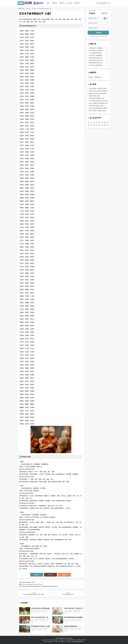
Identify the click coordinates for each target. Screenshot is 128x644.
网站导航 (58, 638)
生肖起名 (69, 3)
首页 (48, 3)
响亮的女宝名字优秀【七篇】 (95, 63)
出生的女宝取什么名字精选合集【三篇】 (40, 608)
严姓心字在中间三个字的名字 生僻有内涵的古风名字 (73, 608)
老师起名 (64, 575)
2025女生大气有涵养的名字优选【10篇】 (95, 56)
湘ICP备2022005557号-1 (81, 640)
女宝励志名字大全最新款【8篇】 (95, 48)
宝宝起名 (54, 3)
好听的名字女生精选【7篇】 (96, 98)
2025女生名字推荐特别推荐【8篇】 (95, 66)
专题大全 (66, 638)
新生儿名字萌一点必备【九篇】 (97, 111)
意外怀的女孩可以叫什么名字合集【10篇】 (95, 58)
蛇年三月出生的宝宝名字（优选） (40, 617)
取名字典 (77, 3)
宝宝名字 (91, 77)
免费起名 (37, 575)
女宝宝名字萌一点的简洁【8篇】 (97, 89)
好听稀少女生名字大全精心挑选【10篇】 (98, 93)
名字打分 (62, 3)
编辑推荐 (93, 72)
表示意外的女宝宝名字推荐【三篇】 (95, 61)
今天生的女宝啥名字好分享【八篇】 (98, 101)
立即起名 (99, 33)
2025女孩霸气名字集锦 (94, 53)
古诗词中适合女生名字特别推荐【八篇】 (98, 91)
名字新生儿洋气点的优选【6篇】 (95, 51)
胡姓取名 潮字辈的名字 (71, 626)
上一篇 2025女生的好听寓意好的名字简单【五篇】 (34, 594)
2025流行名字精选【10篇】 (96, 106)
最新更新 (62, 638)
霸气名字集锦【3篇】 (94, 96)
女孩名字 (34, 9)
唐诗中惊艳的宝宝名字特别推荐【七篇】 (73, 617)
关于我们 (70, 638)
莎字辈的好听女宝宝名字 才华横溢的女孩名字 (40, 626)
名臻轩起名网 (21, 9)
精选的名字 (98, 77)
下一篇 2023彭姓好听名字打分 (68, 594)
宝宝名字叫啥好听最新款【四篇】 (98, 108)
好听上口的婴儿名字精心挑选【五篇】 (98, 103)
